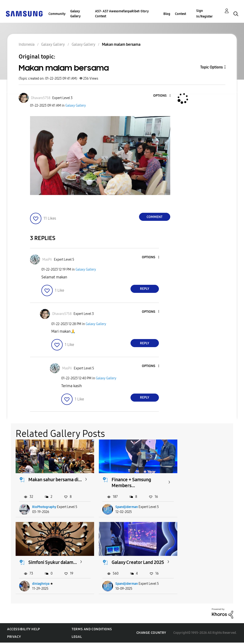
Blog (167, 14)
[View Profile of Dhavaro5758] (41, 98)
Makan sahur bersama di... (51, 480)
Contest (181, 14)
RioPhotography (44, 505)
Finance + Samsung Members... (126, 480)
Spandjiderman (122, 505)
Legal (77, 638)
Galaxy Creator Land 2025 (49, 561)
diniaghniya (197, 505)
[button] (162, 96)
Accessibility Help (24, 631)
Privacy (14, 638)
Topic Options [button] (211, 67)
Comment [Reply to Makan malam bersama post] (155, 217)
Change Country (151, 634)
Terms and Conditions (92, 631)
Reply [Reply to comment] (145, 289)
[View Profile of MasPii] (47, 260)
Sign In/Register (205, 14)
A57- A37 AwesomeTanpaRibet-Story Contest (122, 14)
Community (57, 14)
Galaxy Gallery (75, 14)
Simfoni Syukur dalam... (200, 480)
